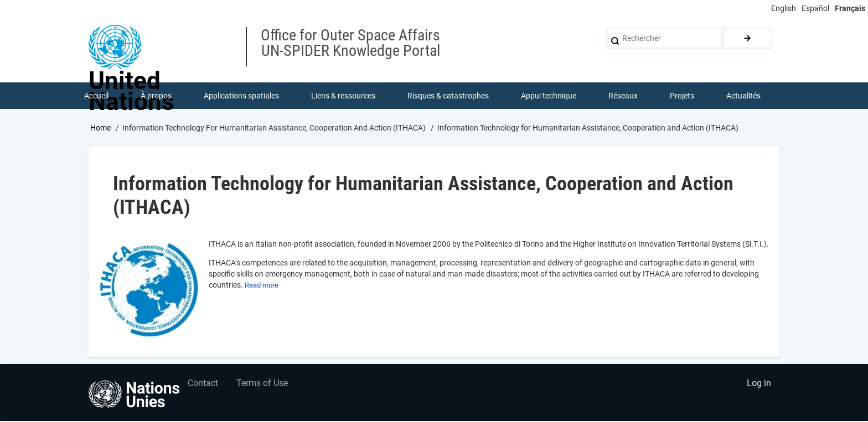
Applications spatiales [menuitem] (242, 96)
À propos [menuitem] (157, 96)
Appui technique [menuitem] (549, 96)
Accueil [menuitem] (97, 96)
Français (850, 8)
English (784, 8)
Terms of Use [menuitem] (264, 386)
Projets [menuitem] (683, 96)
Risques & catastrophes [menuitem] (449, 96)
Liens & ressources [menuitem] (344, 96)
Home (100, 129)
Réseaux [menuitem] (624, 96)
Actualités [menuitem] (744, 96)
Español (815, 8)
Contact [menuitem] (203, 386)
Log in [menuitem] (758, 386)
